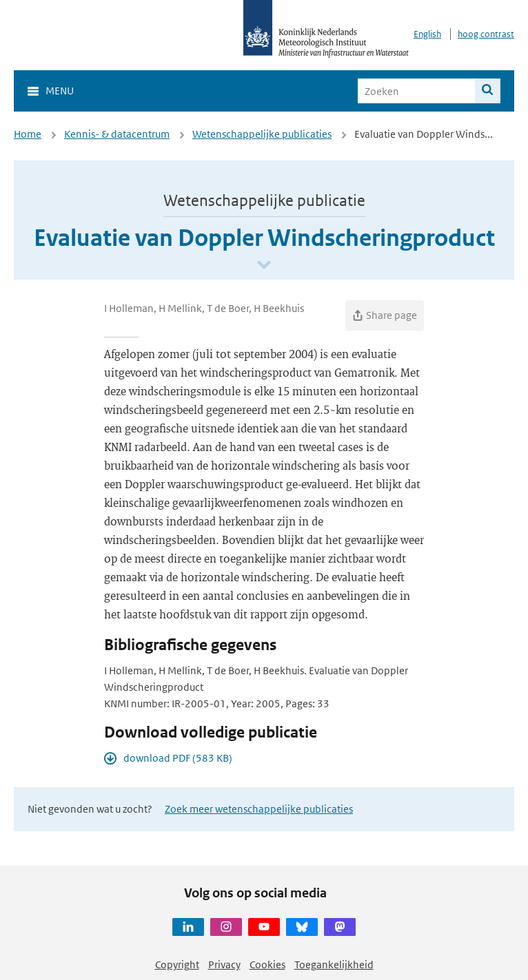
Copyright (177, 965)
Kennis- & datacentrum (117, 134)
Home (28, 134)
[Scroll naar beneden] (264, 265)
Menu (60, 91)
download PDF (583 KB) (178, 758)
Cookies (267, 965)
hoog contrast (486, 34)
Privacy (224, 965)
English (427, 34)
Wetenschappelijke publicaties (262, 134)
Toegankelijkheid (334, 965)
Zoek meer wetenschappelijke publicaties (259, 809)
